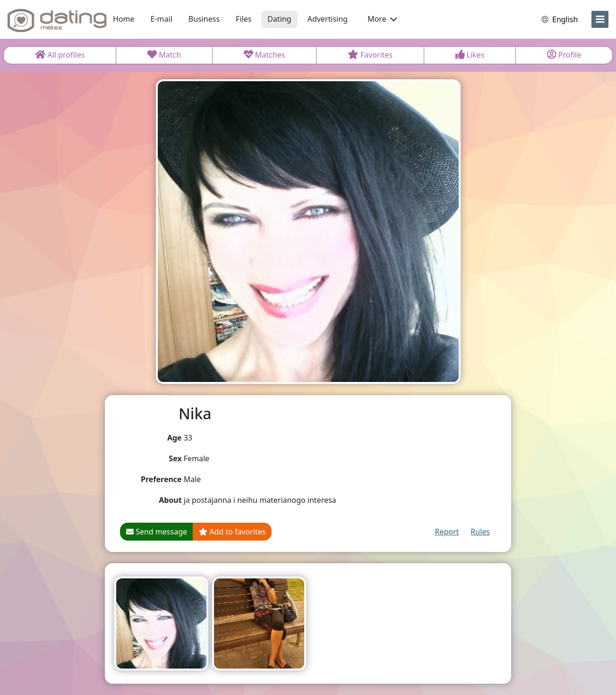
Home (124, 19)
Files (244, 19)
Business (204, 19)
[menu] (600, 19)
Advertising (328, 19)
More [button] (382, 19)
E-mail (162, 19)
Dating (279, 19)
